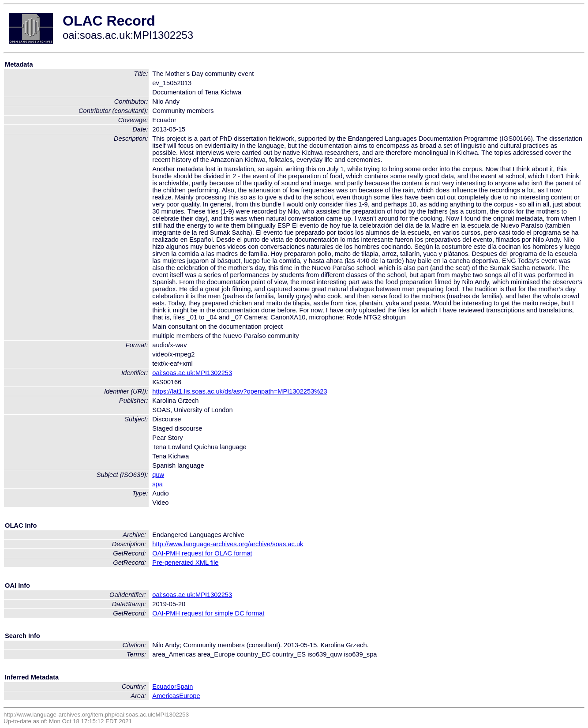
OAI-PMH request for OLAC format (202, 553)
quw (158, 475)
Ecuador (164, 687)
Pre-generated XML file (185, 563)
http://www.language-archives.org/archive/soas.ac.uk (228, 544)
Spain (185, 687)
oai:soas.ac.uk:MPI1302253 (192, 373)
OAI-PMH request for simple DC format (208, 613)
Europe (189, 696)
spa (157, 484)
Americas (166, 696)
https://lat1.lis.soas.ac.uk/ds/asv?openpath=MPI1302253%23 (240, 391)
